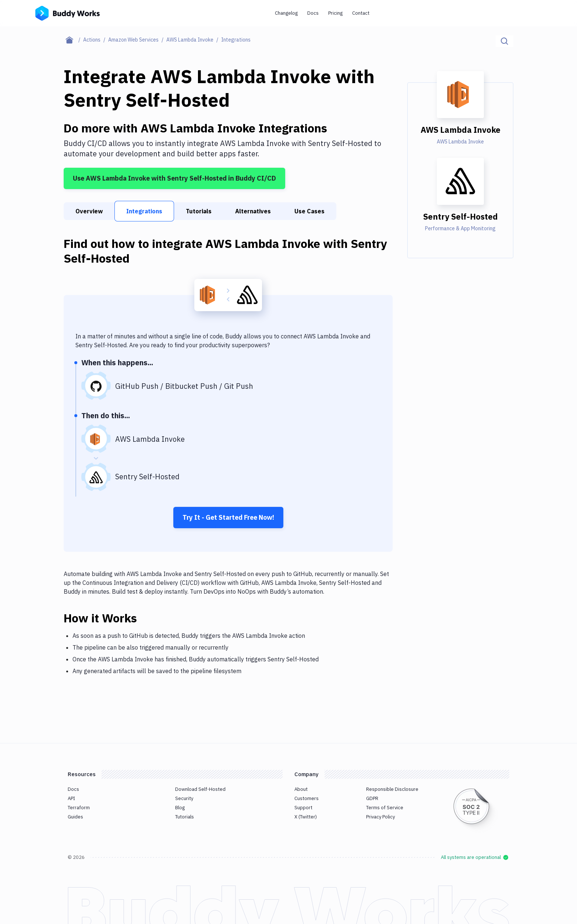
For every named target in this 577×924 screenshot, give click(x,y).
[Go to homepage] (68, 13)
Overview (89, 211)
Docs (313, 13)
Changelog (286, 13)
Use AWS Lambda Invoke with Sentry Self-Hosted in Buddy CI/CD (174, 178)
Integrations (144, 211)
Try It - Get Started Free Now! (228, 517)
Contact (361, 13)
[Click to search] (505, 41)
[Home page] (73, 40)
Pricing (335, 13)
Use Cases (309, 211)
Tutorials (199, 211)
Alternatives (253, 211)
